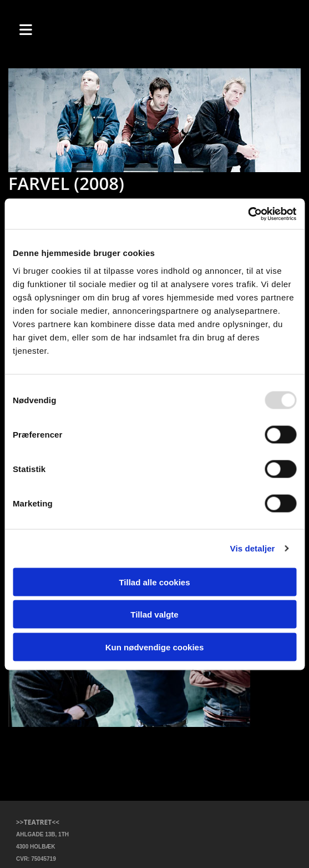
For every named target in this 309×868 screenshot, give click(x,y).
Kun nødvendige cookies (155, 647)
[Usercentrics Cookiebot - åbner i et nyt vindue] (248, 214)
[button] (41, 29)
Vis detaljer (253, 548)
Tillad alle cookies (154, 582)
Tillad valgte (154, 614)
